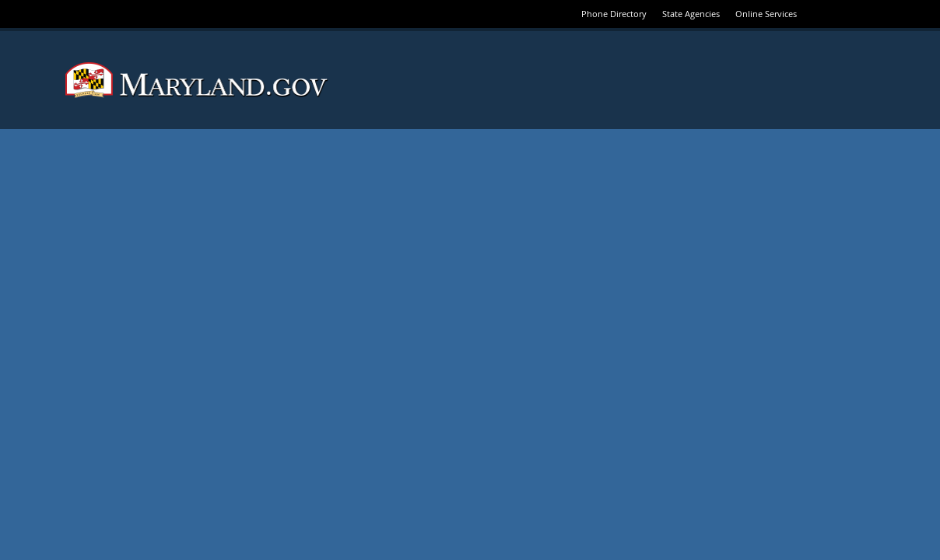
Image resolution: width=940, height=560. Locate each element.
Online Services (766, 14)
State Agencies (691, 14)
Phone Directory (614, 14)
